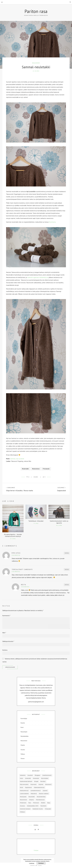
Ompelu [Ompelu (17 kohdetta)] (32, 800)
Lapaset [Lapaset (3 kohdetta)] (45, 791)
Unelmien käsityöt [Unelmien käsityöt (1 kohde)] (25, 809)
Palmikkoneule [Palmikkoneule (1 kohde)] (40, 800)
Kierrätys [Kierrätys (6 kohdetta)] (43, 781)
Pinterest (38, 830)
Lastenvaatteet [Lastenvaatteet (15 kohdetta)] (24, 794)
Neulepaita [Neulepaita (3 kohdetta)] (23, 797)
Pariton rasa (36, 11)
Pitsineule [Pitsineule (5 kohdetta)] (36, 803)
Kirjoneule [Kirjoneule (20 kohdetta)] (34, 784)
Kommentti (6, 616)
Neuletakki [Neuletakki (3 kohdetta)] (32, 797)
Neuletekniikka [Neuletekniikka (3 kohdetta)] (41, 797)
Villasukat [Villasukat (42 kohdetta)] (48, 809)
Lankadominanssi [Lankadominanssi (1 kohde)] (36, 791)
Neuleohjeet (24, 732)
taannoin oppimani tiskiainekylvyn (38, 277)
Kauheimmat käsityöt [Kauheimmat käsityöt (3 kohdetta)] (26, 781)
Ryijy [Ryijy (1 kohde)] (49, 803)
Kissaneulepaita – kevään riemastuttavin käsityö (13, 535)
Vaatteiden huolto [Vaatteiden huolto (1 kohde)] (38, 809)
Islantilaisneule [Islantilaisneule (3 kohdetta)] (47, 775)
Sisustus (23, 750)
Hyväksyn (41, 863)
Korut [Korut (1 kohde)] (22, 787)
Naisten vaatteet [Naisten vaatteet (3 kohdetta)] (44, 794)
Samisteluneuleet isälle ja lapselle (59, 522)
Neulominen (36, 63)
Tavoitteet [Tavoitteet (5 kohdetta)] (43, 806)
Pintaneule (46, 469)
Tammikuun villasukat (36, 521)
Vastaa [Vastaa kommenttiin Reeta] (67, 585)
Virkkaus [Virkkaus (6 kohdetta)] (22, 812)
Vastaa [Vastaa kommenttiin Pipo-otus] (67, 553)
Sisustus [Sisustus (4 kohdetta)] (22, 806)
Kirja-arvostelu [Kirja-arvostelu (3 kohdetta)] (24, 784)
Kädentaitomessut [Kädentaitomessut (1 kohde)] (39, 787)
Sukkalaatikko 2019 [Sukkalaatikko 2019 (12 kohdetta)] (33, 806)
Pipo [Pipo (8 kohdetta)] (30, 803)
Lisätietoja (32, 863)
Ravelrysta (52, 222)
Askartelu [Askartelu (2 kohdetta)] (23, 775)
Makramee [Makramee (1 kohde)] (34, 794)
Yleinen (23, 759)
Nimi (4, 633)
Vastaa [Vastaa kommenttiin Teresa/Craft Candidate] (67, 569)
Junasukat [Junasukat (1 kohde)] (28, 778)
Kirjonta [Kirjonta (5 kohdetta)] (41, 784)
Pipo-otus (16, 553)
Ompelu (23, 745)
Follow (36, 850)
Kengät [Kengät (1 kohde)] (36, 781)
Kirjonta (23, 723)
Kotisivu (5, 650)
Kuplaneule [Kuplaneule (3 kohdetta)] (28, 787)
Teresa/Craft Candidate (22, 569)
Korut (22, 727)
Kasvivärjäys (24, 719)
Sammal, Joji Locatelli (17, 459)
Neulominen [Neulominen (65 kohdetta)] (24, 800)
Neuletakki (25, 469)
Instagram (35, 830)
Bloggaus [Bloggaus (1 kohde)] (38, 775)
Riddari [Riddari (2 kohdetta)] (43, 803)
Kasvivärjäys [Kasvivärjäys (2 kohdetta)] (45, 778)
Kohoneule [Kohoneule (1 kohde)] (48, 784)
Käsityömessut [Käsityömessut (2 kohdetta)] (24, 791)
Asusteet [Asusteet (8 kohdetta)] (30, 775)
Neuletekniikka (25, 736)
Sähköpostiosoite (8, 641)
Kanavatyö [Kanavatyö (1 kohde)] (36, 778)
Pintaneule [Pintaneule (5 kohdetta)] (23, 803)
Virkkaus (23, 754)
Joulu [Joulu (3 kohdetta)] (22, 778)
